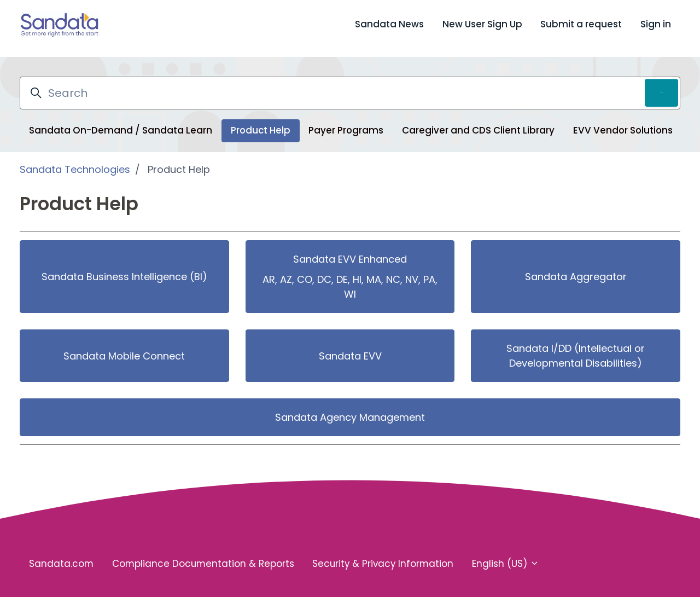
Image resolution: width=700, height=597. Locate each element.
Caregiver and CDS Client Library (478, 123)
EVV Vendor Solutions (623, 123)
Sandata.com (61, 556)
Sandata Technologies (75, 162)
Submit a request (581, 24)
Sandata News (389, 24)
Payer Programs (346, 123)
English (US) (506, 556)
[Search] (350, 85)
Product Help (261, 123)
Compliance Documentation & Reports (203, 556)
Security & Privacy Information (383, 556)
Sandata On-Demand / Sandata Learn (121, 123)
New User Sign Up (482, 24)
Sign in (656, 24)
